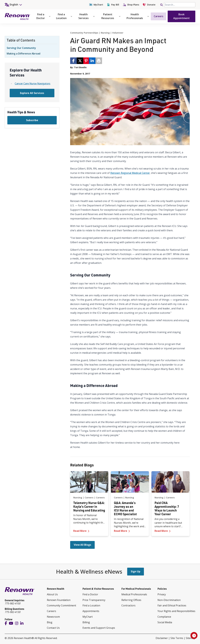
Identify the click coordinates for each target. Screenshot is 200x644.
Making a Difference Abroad (24, 54)
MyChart (96, 5)
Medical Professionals (134, 594)
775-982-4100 (12, 603)
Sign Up (136, 571)
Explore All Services (32, 93)
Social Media (165, 622)
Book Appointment (181, 16)
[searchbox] (180, 5)
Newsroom (53, 617)
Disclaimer (162, 638)
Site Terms (177, 638)
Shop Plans (131, 5)
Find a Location (64, 16)
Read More (89, 531)
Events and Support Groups (99, 628)
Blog (50, 622)
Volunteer (118, 33)
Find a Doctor (43, 16)
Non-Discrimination (169, 600)
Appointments (91, 611)
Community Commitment (61, 605)
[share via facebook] (73, 61)
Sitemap (191, 638)
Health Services (86, 16)
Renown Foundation (59, 600)
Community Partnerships (84, 33)
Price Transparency (94, 600)
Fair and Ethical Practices (172, 605)
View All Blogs (82, 545)
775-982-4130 (12, 612)
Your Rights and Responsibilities (176, 611)
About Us (52, 594)
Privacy (162, 594)
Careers (159, 16)
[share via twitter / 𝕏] (80, 61)
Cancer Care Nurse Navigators (32, 84)
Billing (86, 622)
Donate (149, 5)
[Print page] (99, 61)
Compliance (164, 617)
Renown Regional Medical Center (130, 173)
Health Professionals (138, 16)
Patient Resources (111, 16)
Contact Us (53, 628)
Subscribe (32, 120)
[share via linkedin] (92, 61)
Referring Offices (131, 600)
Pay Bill (113, 5)
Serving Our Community (21, 48)
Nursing (105, 33)
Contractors (128, 605)
